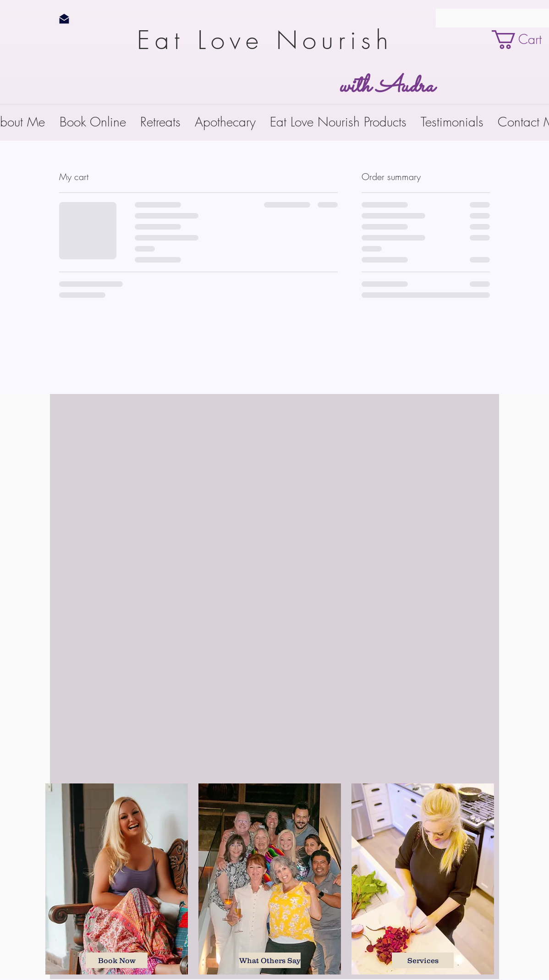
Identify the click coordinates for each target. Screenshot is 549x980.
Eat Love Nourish (272, 40)
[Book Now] (117, 960)
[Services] (423, 960)
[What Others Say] (270, 960)
